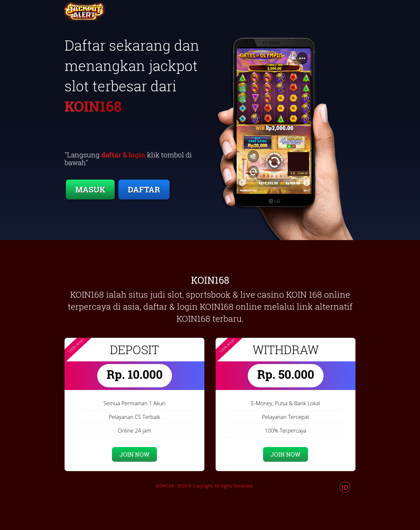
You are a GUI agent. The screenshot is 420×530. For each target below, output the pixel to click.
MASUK (90, 189)
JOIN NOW (134, 454)
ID (345, 487)
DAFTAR (144, 189)
